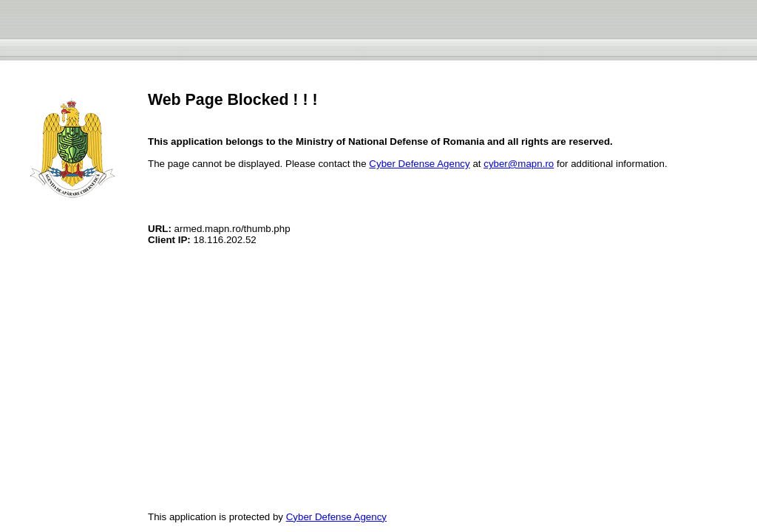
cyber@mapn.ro (519, 164)
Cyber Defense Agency (419, 164)
